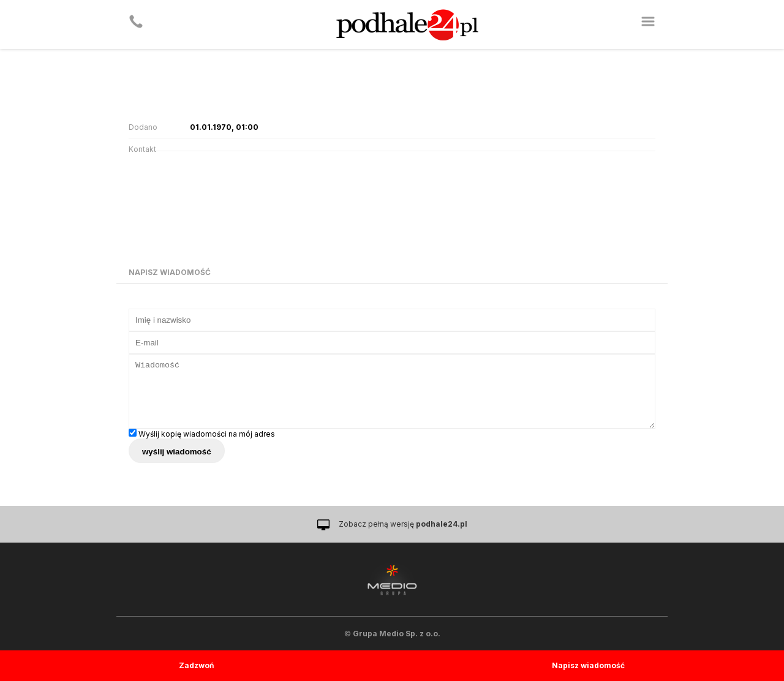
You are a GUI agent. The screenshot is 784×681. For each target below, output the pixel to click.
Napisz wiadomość (588, 665)
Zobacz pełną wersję (403, 524)
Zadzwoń (196, 665)
